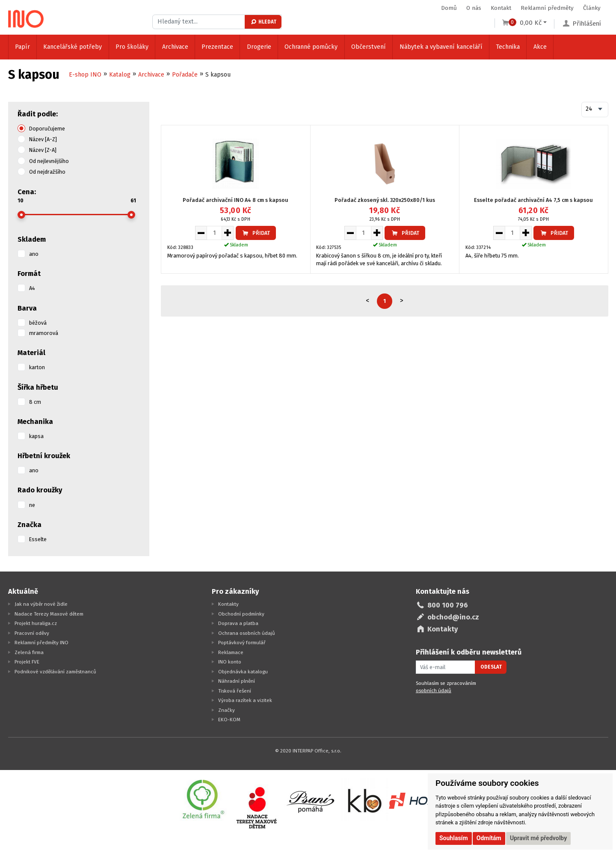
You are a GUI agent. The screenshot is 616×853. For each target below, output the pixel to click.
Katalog (120, 75)
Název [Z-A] (43, 150)
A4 (32, 288)
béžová (38, 323)
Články (592, 8)
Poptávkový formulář (242, 643)
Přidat (256, 233)
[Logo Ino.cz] (26, 19)
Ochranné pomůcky (311, 47)
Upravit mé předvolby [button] (538, 838)
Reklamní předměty (547, 8)
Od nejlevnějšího (49, 161)
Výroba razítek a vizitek (245, 700)
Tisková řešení (235, 691)
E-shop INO (85, 75)
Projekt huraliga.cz (36, 623)
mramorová (44, 333)
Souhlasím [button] (454, 838)
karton (37, 367)
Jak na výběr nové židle (41, 604)
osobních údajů (434, 690)
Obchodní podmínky (241, 614)
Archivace (175, 47)
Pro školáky (132, 47)
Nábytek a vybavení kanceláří (441, 47)
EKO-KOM (229, 720)
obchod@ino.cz (453, 617)
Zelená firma (29, 652)
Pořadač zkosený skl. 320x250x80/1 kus (385, 200)
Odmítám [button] (489, 838)
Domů (449, 8)
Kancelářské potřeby (73, 47)
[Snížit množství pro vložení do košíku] (201, 233)
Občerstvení (369, 47)
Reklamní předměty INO (41, 643)
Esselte (38, 539)
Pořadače (185, 75)
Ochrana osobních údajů (247, 633)
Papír (22, 47)
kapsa (36, 436)
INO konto (230, 662)
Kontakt (501, 8)
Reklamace (231, 652)
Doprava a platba (238, 623)
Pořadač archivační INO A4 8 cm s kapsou (235, 200)
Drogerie (259, 47)
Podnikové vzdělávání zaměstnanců (55, 672)
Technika (508, 47)
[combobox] (595, 110)
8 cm (35, 402)
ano (34, 254)
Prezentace (217, 47)
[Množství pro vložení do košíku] (214, 233)
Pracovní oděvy (32, 633)
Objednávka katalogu (243, 672)
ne (32, 505)
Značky (227, 710)
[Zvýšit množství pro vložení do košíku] (228, 233)
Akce (540, 47)
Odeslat (491, 667)
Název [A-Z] (43, 139)
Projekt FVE (27, 662)
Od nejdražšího (47, 172)
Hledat (263, 22)
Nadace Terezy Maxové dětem (49, 614)
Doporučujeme (47, 129)
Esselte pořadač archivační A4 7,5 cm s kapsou (533, 200)
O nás (474, 8)
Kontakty (228, 604)
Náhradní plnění (237, 681)
